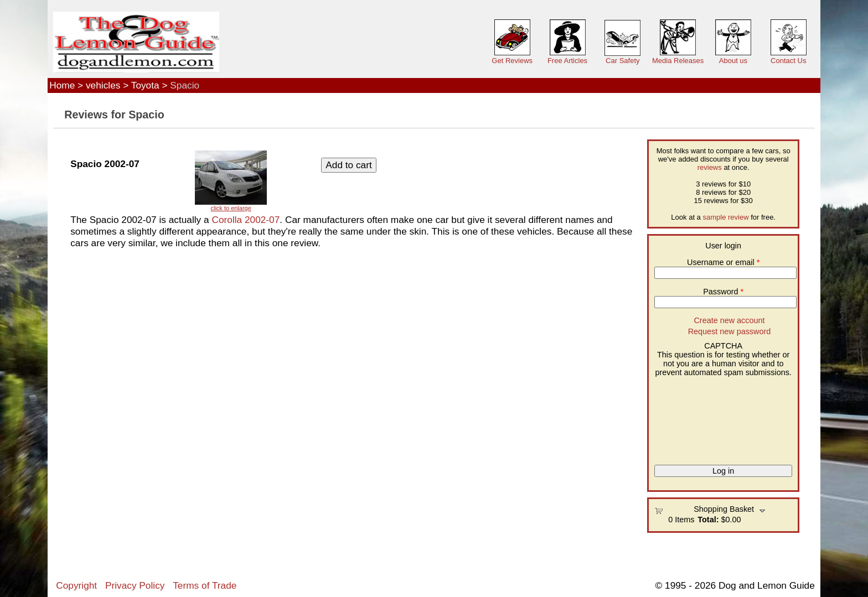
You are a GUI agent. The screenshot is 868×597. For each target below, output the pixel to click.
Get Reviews (512, 61)
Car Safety (622, 61)
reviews (710, 167)
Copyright (76, 585)
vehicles (103, 85)
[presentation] (700, 417)
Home (62, 85)
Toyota (145, 85)
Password (723, 292)
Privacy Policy (135, 585)
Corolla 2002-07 (246, 220)
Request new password (730, 331)
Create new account (729, 320)
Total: (708, 520)
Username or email (723, 262)
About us (733, 61)
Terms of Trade (205, 585)
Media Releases (678, 61)
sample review (725, 217)
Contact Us (788, 61)
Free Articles (567, 61)
